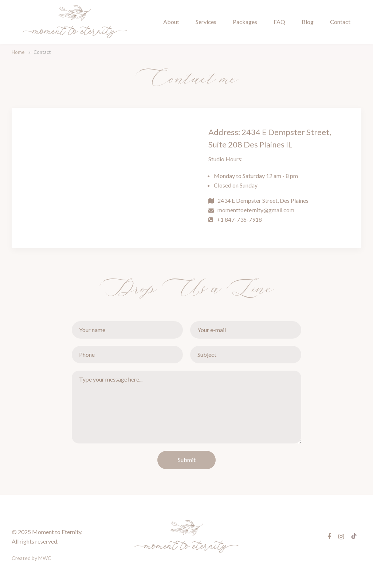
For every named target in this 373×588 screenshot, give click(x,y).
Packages (245, 22)
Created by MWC (32, 558)
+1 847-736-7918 (239, 219)
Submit (187, 460)
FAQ (279, 22)
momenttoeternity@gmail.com (256, 210)
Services (206, 22)
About (171, 22)
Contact (340, 22)
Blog (308, 22)
